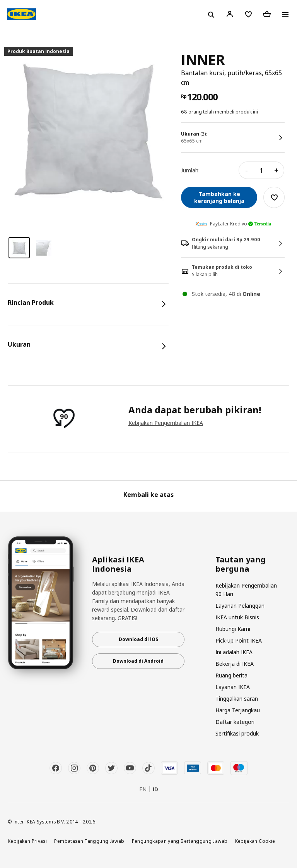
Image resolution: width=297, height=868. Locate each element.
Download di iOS (138, 639)
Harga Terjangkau (238, 710)
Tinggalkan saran (237, 699)
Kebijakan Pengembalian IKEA (166, 423)
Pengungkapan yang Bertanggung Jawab (180, 841)
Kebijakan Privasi (27, 841)
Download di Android (138, 661)
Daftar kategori (235, 722)
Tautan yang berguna (241, 564)
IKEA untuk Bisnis (237, 617)
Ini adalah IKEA (234, 652)
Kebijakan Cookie (255, 841)
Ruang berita (231, 675)
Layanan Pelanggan (240, 606)
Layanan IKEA (233, 687)
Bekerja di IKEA (235, 664)
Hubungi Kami (233, 629)
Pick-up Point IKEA (239, 640)
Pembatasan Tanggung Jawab (89, 841)
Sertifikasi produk (237, 733)
